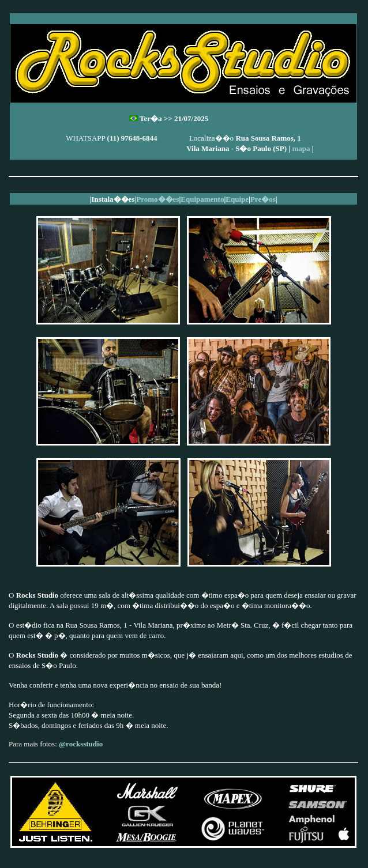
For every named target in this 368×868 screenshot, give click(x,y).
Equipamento (202, 199)
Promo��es (157, 199)
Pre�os (263, 199)
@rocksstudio (81, 744)
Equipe (237, 199)
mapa (301, 148)
